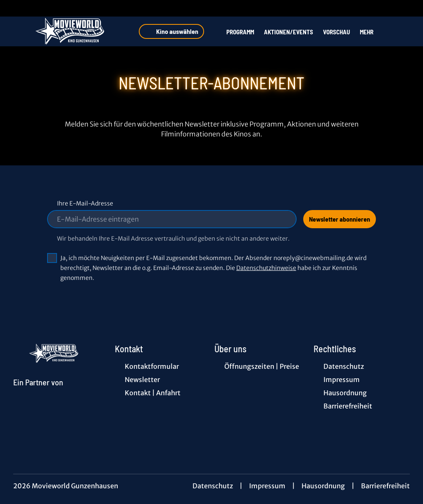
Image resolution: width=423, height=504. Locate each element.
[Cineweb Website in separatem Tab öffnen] (38, 392)
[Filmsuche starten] (402, 31)
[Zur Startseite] (71, 31)
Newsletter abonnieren (340, 219)
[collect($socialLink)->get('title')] (15, 8)
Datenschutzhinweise (266, 268)
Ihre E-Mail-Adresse (85, 203)
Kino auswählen (171, 31)
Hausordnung (323, 486)
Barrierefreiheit (385, 486)
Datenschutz (213, 486)
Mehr (372, 32)
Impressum (267, 486)
